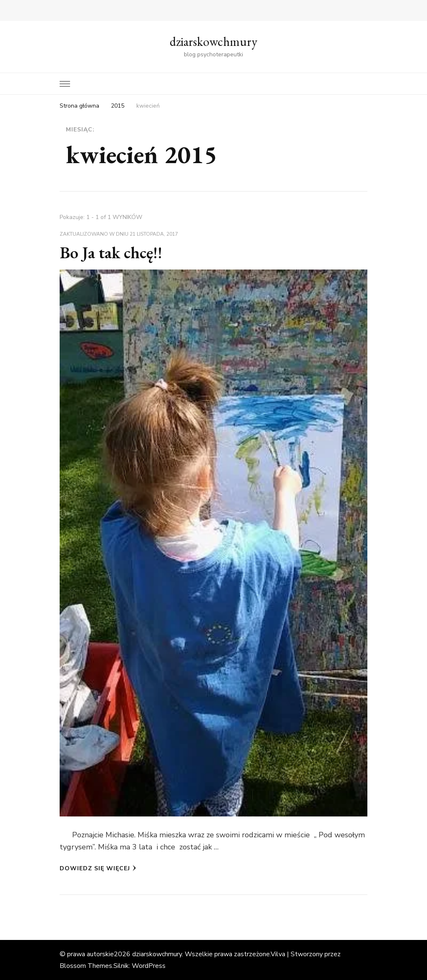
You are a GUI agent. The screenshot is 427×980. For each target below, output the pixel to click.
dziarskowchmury (213, 42)
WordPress (149, 966)
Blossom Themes (86, 966)
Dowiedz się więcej (98, 868)
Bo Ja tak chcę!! (111, 252)
